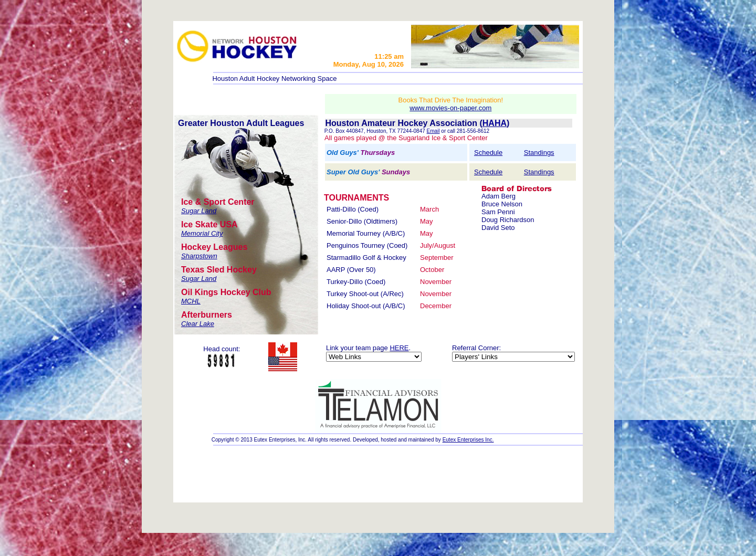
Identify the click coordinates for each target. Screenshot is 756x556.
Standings (539, 153)
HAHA (495, 123)
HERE (399, 348)
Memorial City (202, 233)
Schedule (488, 153)
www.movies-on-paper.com (450, 108)
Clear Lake (198, 324)
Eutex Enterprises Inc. (468, 440)
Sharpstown (199, 256)
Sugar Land (199, 211)
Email (433, 131)
